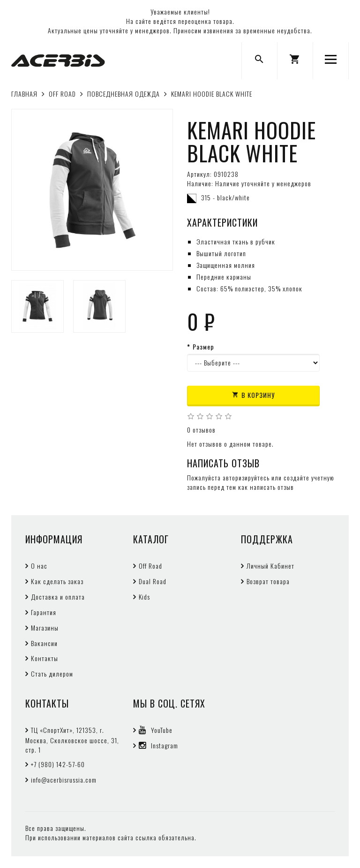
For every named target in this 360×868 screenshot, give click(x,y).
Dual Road (153, 581)
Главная (24, 94)
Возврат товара (268, 581)
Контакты (45, 658)
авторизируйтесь (246, 477)
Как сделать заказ (57, 581)
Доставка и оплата (58, 597)
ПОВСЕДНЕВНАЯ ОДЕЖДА (124, 94)
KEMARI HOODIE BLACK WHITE (212, 94)
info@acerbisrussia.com (64, 780)
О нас (39, 566)
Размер (203, 347)
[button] (295, 61)
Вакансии (44, 643)
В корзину (253, 395)
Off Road (150, 566)
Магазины (45, 628)
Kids (144, 597)
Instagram (158, 745)
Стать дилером (52, 674)
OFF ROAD (62, 94)
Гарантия (44, 612)
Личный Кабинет (270, 566)
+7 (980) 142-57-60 (58, 764)
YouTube (156, 730)
